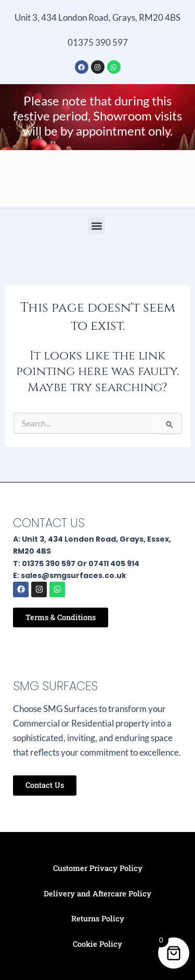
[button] (96, 226)
